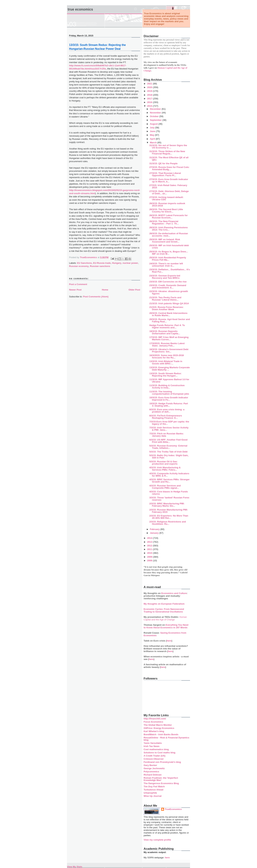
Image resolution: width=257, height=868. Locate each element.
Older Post (134, 290)
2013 (150, 542)
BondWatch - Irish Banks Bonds (161, 734)
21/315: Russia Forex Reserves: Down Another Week (166, 308)
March (154, 143)
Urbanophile (150, 793)
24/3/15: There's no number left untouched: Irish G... (166, 265)
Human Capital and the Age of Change (165, 618)
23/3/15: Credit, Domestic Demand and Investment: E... (168, 286)
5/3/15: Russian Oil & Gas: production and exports (163, 463)
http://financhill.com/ (155, 719)
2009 (150, 557)
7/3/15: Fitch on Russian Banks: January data (166, 435)
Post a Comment (78, 284)
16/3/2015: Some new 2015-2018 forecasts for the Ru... (166, 356)
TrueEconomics (173, 809)
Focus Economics (153, 722)
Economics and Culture (174, 593)
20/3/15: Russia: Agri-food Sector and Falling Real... (170, 320)
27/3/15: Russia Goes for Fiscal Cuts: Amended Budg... (169, 168)
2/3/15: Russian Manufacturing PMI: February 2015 (168, 511)
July (153, 128)
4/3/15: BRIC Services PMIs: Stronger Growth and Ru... (169, 481)
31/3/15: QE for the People (163, 163)
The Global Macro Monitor (158, 725)
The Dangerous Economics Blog (161, 783)
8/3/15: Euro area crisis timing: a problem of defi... (167, 411)
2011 (150, 549)
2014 (150, 538)
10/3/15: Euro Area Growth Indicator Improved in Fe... (169, 399)
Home (105, 290)
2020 (150, 87)
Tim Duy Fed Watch (154, 786)
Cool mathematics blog (156, 749)
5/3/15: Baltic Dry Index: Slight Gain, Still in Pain (169, 457)
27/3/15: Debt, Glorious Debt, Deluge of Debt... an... (169, 192)
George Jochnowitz (154, 768)
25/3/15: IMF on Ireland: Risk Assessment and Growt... (165, 241)
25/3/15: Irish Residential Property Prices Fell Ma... (168, 259)
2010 (150, 553)
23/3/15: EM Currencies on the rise (168, 282)
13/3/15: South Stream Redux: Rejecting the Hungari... (165, 375)
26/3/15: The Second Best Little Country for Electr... (166, 210)
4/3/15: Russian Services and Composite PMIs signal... (165, 487)
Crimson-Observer (154, 759)
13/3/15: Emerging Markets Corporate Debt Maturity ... (169, 369)
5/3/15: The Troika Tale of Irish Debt (168, 452)
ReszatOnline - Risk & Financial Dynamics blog (166, 739)
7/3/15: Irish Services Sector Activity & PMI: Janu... (169, 429)
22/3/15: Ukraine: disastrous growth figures (169, 292)
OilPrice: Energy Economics (159, 728)
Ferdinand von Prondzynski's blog (162, 762)
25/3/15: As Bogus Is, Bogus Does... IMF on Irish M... (169, 253)
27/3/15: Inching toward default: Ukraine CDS (166, 198)
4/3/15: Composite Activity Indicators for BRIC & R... (169, 475)
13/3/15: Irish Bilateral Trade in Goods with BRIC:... (166, 362)
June (153, 131)
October (155, 116)
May (152, 135)
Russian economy (79, 266)
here (169, 641)
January (155, 533)
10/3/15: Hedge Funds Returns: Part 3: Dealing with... (169, 405)
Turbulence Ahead (153, 790)
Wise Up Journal (153, 796)
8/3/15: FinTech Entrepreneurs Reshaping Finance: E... (166, 417)
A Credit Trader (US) (155, 756)
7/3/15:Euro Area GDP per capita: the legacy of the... (169, 423)
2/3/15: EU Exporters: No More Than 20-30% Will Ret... (169, 517)
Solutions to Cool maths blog (160, 753)
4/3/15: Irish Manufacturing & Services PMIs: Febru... (165, 469)
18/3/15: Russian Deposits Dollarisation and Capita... (165, 332)
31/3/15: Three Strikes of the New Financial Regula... (167, 152)
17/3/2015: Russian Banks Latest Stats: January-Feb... (167, 344)
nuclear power (130, 263)
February (155, 529)
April (153, 139)
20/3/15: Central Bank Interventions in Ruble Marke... (168, 314)
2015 (150, 106)
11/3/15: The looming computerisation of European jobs (169, 393)
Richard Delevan (153, 775)
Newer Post (75, 290)
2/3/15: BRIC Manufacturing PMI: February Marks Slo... (167, 505)
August (154, 124)
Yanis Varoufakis (153, 743)
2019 (150, 91)
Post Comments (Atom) (96, 297)
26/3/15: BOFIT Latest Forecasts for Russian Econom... (168, 216)
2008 (150, 561)
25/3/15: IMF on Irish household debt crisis (169, 247)
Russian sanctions (100, 266)
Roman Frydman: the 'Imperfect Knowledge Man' (161, 779)
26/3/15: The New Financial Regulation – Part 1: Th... (164, 222)
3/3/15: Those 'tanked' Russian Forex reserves (169, 499)
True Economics (80, 9)
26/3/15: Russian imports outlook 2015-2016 (167, 205)
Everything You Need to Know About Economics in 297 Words (166, 626)
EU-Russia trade (102, 263)
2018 (150, 95)
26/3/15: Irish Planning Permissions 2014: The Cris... (168, 229)
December (156, 109)
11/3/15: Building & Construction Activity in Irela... (167, 387)
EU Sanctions (85, 263)
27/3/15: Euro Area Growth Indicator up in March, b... (169, 180)
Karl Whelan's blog (154, 731)
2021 (150, 84)
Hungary (117, 263)
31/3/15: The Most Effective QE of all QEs (169, 159)
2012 (150, 546)
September (156, 120)
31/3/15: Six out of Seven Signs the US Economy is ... (168, 146)
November (156, 113)
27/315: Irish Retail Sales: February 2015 (168, 186)
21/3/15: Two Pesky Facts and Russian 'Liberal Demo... (165, 299)
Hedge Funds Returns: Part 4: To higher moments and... (167, 326)
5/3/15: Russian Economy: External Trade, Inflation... (168, 447)
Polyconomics (151, 772)
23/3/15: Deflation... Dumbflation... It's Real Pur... (169, 271)
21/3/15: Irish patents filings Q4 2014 (169, 303)
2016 (150, 102)
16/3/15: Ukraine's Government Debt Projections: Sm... (169, 350)
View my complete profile (157, 840)
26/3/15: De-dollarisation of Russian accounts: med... (169, 235)
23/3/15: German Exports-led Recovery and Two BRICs (165, 277)
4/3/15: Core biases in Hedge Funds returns (168, 493)
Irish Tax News (152, 746)
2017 (150, 99)
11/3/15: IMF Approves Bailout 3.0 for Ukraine (169, 381)
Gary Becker (150, 765)
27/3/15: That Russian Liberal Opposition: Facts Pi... (165, 174)
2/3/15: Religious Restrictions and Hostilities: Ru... (168, 523)
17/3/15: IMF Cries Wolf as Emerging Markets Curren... (169, 338)
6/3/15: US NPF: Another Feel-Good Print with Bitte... (168, 441)
